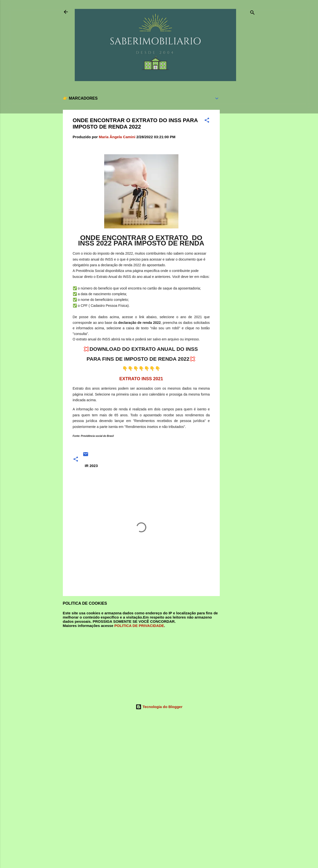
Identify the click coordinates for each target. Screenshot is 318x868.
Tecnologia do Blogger (159, 707)
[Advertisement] (240, 165)
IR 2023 (91, 466)
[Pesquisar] (252, 13)
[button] (207, 121)
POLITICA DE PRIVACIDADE (139, 626)
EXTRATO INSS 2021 (141, 379)
